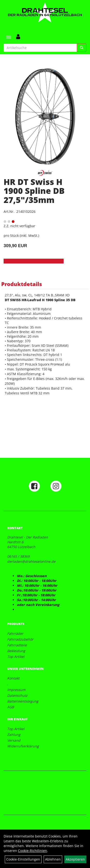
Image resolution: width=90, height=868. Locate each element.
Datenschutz (17, 695)
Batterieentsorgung (23, 701)
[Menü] (9, 37)
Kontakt (13, 678)
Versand (14, 740)
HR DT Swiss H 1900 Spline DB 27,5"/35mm (34, 191)
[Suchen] (82, 48)
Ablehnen (53, 859)
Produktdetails (22, 284)
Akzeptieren (75, 859)
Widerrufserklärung (23, 746)
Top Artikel (16, 657)
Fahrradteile (17, 645)
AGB (11, 707)
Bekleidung (16, 651)
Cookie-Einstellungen (23, 859)
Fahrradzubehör (20, 639)
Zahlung (14, 735)
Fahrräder (15, 633)
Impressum (16, 690)
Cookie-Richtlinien (33, 851)
